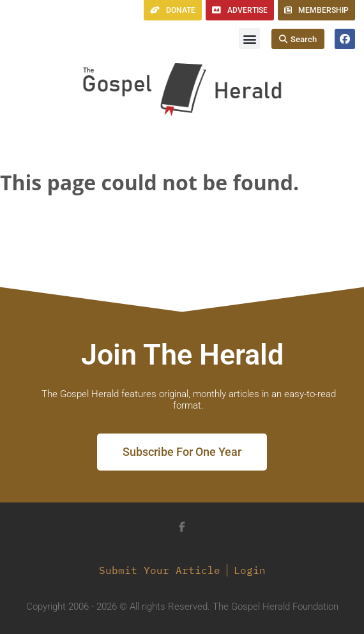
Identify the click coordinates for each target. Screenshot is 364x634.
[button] (249, 39)
